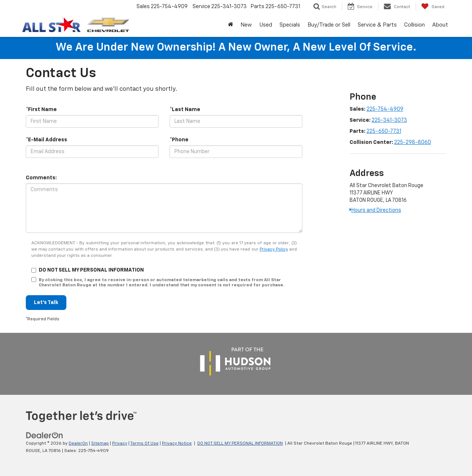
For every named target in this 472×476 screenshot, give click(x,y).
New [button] (246, 25)
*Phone (179, 140)
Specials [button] (290, 25)
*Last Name (185, 110)
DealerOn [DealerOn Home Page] (78, 444)
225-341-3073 (389, 120)
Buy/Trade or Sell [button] (329, 25)
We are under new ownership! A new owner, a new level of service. (236, 48)
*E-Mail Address (46, 140)
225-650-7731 (384, 131)
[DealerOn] (45, 435)
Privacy (120, 444)
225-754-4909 (385, 109)
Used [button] (266, 25)
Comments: (41, 178)
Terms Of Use (144, 444)
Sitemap (100, 444)
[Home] (230, 25)
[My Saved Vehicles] (433, 7)
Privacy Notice (177, 444)
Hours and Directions (375, 210)
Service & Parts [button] (377, 25)
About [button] (440, 25)
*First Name (41, 110)
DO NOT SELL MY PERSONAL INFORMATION (240, 444)
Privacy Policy (274, 249)
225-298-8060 (413, 142)
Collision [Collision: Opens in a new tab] (414, 25)
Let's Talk (46, 303)
